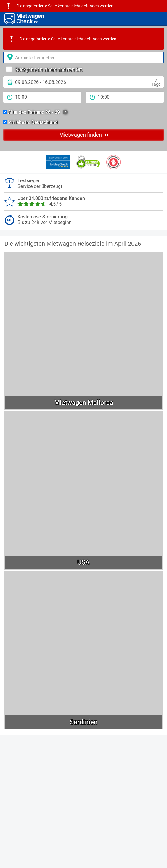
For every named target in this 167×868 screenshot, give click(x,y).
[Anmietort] (83, 57)
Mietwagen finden (84, 135)
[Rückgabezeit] (125, 97)
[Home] (24, 19)
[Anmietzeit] (42, 97)
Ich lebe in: (30, 122)
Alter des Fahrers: (35, 112)
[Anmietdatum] (83, 82)
